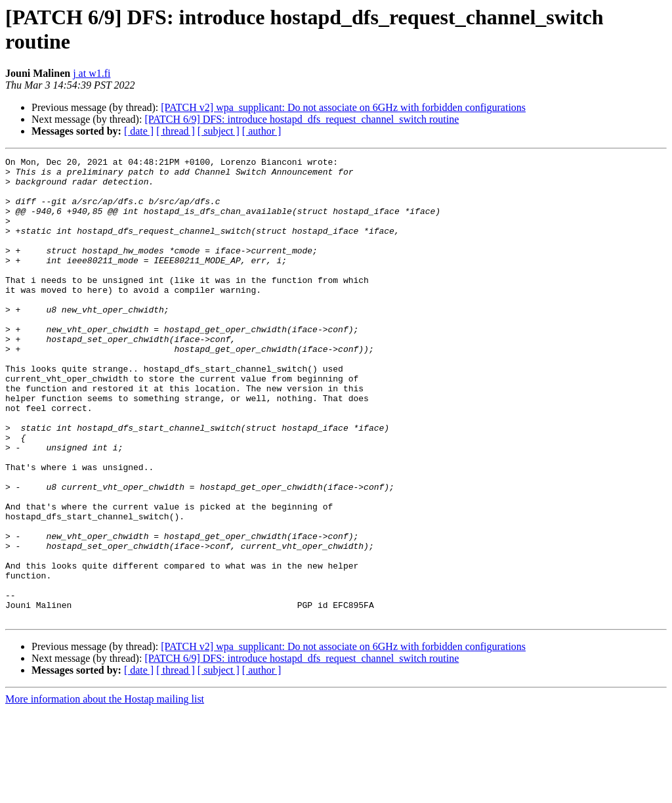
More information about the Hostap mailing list (105, 792)
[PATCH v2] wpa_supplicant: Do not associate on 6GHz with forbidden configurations (343, 107)
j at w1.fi (92, 73)
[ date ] (139, 131)
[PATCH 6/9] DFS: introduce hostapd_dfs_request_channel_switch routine (302, 119)
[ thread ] (176, 131)
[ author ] (262, 131)
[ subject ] (219, 131)
